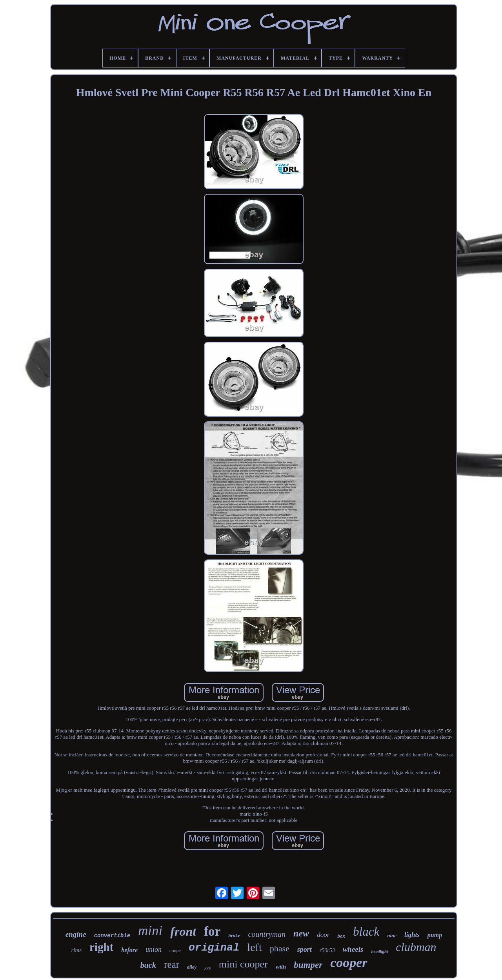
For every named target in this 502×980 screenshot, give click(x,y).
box (341, 936)
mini (150, 931)
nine (392, 935)
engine (76, 934)
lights (412, 935)
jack (208, 968)
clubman (416, 947)
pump (435, 935)
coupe (175, 951)
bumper (308, 965)
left (254, 947)
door (323, 935)
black (366, 932)
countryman (267, 934)
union (154, 949)
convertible (112, 936)
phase (280, 948)
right (101, 947)
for (212, 931)
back (148, 965)
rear (172, 965)
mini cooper (243, 964)
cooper (349, 963)
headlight (379, 951)
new (301, 933)
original (214, 948)
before (129, 950)
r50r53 (327, 950)
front (183, 931)
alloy (192, 967)
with (281, 967)
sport (305, 949)
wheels (353, 949)
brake (234, 935)
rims (76, 950)
